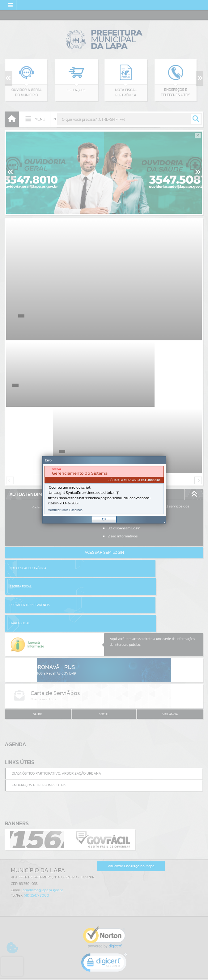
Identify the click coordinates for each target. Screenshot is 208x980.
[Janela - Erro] (104, 490)
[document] (104, 490)
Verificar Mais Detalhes (65, 510)
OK (104, 519)
